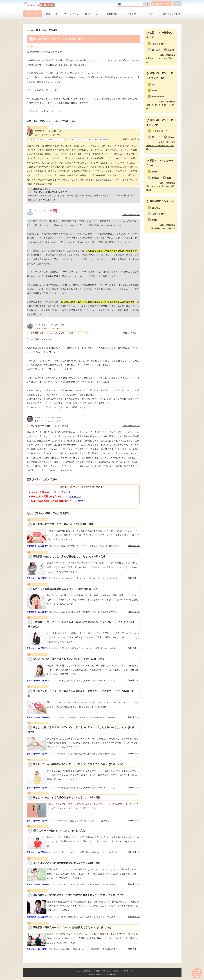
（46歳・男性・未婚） (49, 131)
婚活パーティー (92, 14)
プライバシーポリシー (112, 971)
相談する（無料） (162, 4)
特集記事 (132, 14)
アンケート (152, 14)
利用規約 (97, 971)
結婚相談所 (112, 14)
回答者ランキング (172, 14)
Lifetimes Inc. (99, 974)
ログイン (177, 4)
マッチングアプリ (72, 14)
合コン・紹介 (52, 14)
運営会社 (87, 971)
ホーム (78, 971)
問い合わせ (128, 971)
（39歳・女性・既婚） (50, 325)
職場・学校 (33, 14)
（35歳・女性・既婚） (48, 417)
